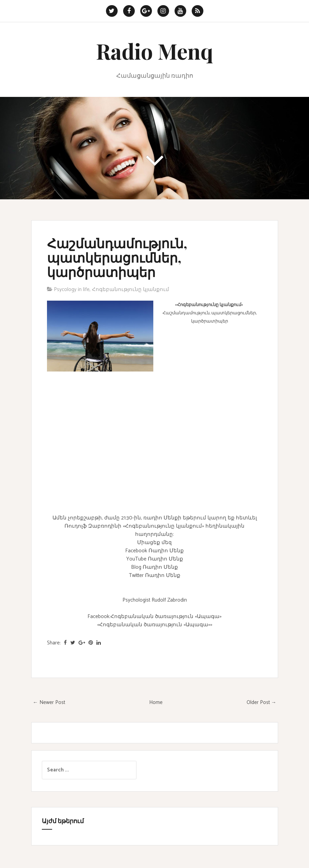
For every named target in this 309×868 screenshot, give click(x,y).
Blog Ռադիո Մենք (154, 567)
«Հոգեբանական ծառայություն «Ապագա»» (155, 625)
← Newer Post (49, 702)
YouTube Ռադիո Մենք (155, 559)
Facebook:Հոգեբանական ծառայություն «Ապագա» (154, 617)
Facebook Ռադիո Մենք (154, 551)
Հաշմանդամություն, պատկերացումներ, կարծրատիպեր (117, 257)
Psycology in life (72, 290)
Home (156, 702)
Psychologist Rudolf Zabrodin (155, 600)
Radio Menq (154, 51)
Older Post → (262, 702)
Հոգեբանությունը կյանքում (130, 290)
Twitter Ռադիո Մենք (155, 575)
